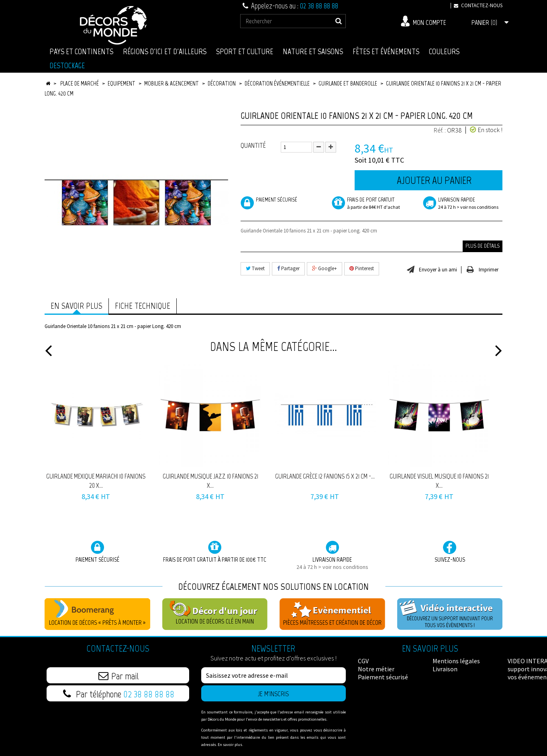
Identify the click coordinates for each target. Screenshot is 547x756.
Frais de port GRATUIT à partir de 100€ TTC (215, 552)
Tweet (255, 268)
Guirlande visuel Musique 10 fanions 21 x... (439, 481)
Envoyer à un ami (438, 270)
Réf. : (440, 130)
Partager (288, 268)
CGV (363, 661)
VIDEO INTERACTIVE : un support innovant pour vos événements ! (466, 669)
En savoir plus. (230, 745)
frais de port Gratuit (371, 204)
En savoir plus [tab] (77, 306)
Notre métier (376, 669)
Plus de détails (483, 246)
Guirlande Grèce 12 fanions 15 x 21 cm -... (325, 476)
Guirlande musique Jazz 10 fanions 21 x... (210, 481)
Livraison (370, 693)
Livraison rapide (462, 204)
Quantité (253, 145)
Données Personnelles (463, 685)
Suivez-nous (450, 552)
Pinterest (362, 268)
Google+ (325, 268)
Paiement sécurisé (269, 200)
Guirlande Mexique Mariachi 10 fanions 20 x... (96, 481)
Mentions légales (382, 685)
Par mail (118, 676)
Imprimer (489, 270)
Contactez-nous (477, 5)
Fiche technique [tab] (143, 306)
